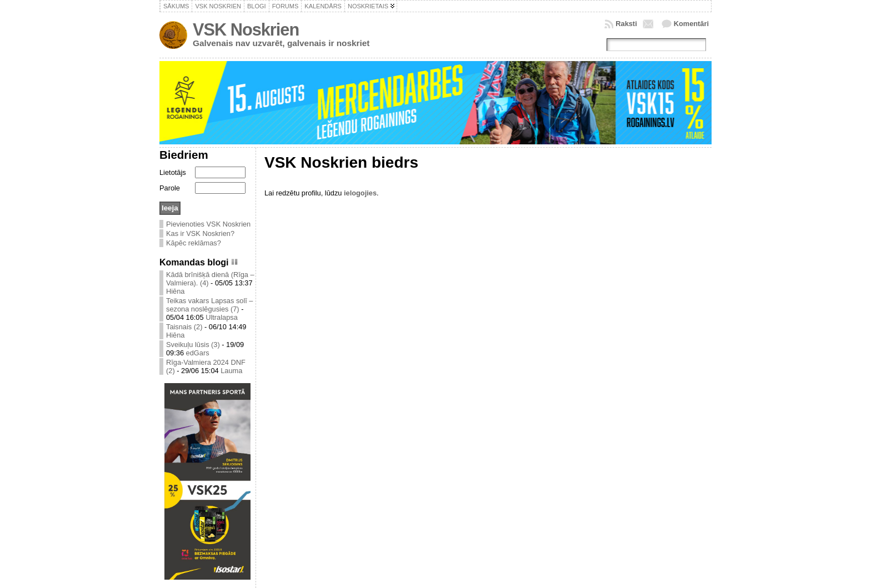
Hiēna (175, 291)
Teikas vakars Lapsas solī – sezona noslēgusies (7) (209, 305)
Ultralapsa (222, 317)
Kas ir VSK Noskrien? (200, 233)
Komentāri (691, 24)
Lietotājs (173, 172)
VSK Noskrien (246, 30)
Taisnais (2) (184, 327)
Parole (170, 188)
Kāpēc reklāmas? (194, 243)
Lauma (231, 371)
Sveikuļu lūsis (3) (193, 345)
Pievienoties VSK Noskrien (208, 224)
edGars (198, 353)
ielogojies (360, 193)
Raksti (626, 24)
